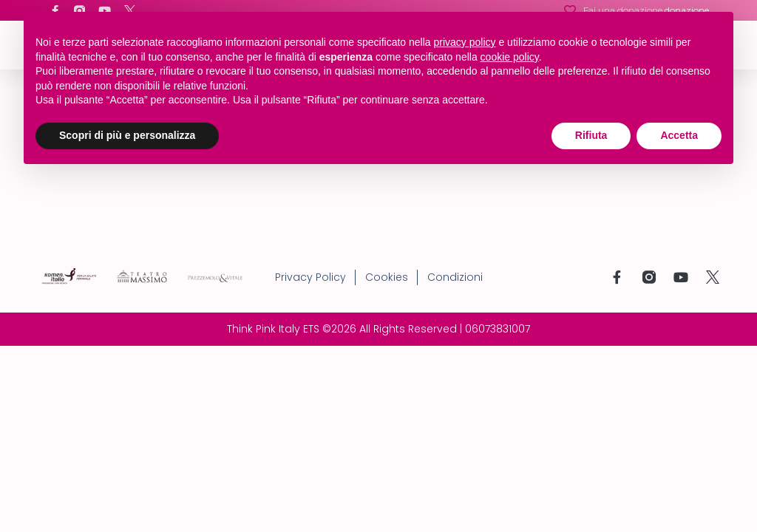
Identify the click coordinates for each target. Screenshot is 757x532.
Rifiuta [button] (591, 135)
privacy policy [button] (465, 42)
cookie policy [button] (510, 57)
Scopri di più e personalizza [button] (127, 135)
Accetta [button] (679, 135)
